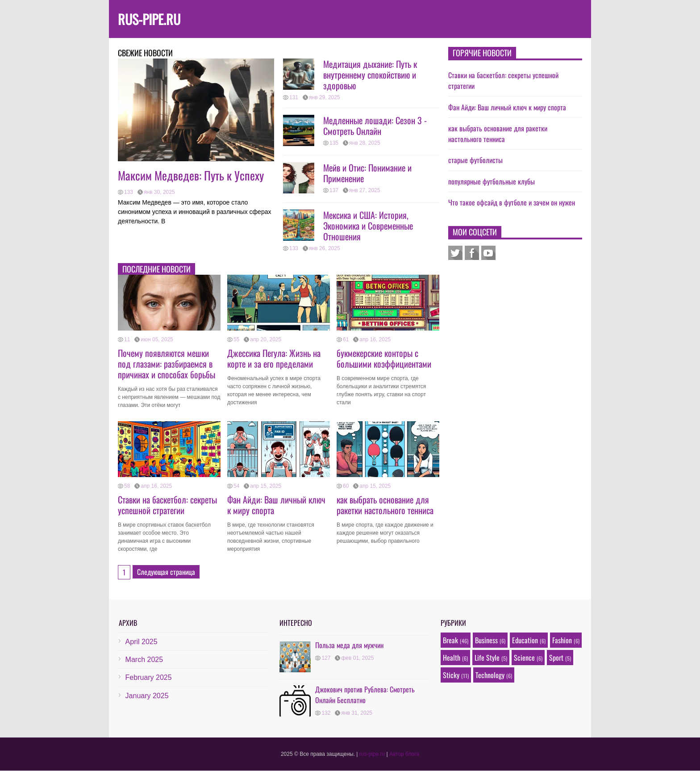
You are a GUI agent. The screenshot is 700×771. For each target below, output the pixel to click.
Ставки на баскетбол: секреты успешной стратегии (167, 505)
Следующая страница (166, 572)
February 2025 (149, 677)
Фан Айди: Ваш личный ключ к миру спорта (276, 505)
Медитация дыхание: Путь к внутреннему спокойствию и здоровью (370, 75)
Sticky (451, 675)
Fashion (562, 640)
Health (452, 658)
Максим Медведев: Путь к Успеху (191, 175)
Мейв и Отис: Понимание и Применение (367, 173)
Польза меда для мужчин (349, 645)
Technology (490, 675)
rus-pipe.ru (149, 19)
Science (524, 658)
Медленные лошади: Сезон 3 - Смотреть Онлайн (375, 126)
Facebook (472, 253)
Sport (556, 658)
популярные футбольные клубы (492, 181)
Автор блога (404, 754)
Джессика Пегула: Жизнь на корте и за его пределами (274, 358)
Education (525, 640)
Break (450, 640)
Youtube (488, 253)
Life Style (487, 658)
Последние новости (156, 269)
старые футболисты (475, 160)
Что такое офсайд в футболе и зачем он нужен (512, 202)
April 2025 (142, 642)
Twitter (455, 253)
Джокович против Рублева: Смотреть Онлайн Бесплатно (365, 695)
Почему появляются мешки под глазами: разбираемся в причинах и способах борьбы (167, 364)
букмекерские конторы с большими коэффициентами (384, 358)
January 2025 (147, 696)
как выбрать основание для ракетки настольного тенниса (385, 505)
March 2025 (144, 660)
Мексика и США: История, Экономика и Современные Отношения (368, 226)
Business (486, 640)
